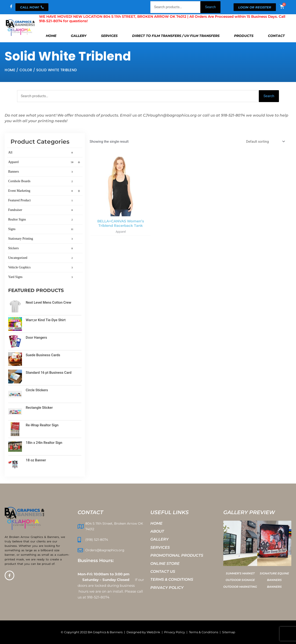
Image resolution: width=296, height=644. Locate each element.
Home (51, 36)
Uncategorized (41, 258)
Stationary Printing (41, 239)
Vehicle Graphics (41, 268)
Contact (276, 36)
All (41, 153)
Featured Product (41, 201)
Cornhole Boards (41, 181)
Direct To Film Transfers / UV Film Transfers (176, 36)
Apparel (44, 163)
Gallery (79, 36)
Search (210, 7)
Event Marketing (44, 191)
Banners (41, 172)
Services (109, 36)
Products (244, 36)
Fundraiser (41, 210)
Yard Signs (41, 277)
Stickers (41, 249)
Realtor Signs (41, 220)
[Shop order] (265, 142)
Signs (41, 229)
